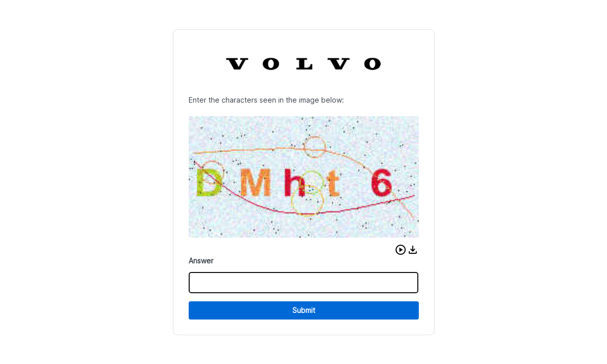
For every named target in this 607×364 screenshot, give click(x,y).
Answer (201, 261)
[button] (401, 250)
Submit (304, 310)
